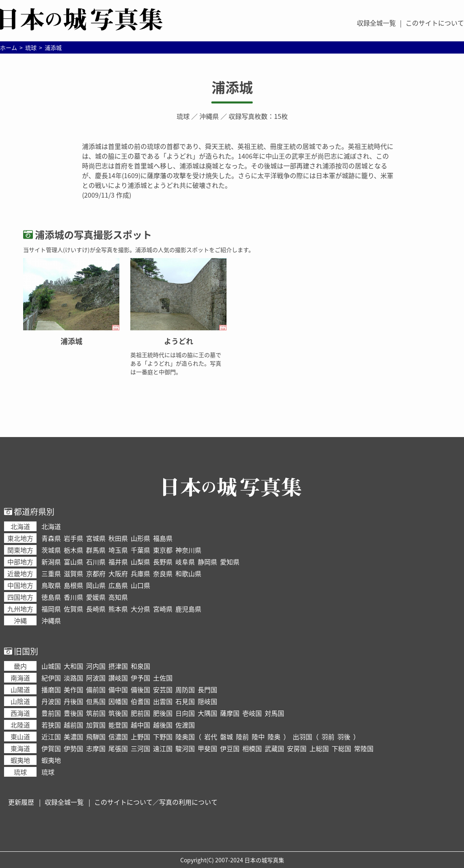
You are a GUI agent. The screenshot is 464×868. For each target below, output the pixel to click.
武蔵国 (274, 748)
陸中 (258, 737)
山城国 (51, 666)
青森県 (51, 538)
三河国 (140, 748)
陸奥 (274, 737)
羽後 (344, 737)
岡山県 (96, 585)
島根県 (73, 585)
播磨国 (51, 689)
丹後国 (73, 701)
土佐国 (163, 678)
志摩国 (96, 748)
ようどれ (179, 341)
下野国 (163, 737)
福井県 (118, 562)
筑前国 (96, 713)
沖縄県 (209, 116)
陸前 (242, 737)
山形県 (140, 538)
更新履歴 (21, 802)
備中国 (118, 689)
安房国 (297, 748)
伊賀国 (51, 748)
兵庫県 (140, 573)
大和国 (73, 666)
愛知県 (230, 562)
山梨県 (140, 562)
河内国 (96, 666)
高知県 (118, 597)
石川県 (96, 562)
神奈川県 (188, 550)
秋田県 (118, 538)
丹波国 (51, 701)
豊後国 (73, 713)
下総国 (341, 748)
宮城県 (96, 538)
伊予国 (140, 678)
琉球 (183, 116)
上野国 (140, 737)
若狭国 (51, 725)
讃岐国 (118, 678)
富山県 (73, 562)
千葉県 (140, 550)
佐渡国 (185, 725)
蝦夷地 (51, 760)
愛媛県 (96, 597)
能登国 (118, 725)
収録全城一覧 (376, 23)
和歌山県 (188, 573)
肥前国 (140, 713)
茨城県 (51, 550)
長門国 (207, 689)
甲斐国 (207, 748)
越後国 (163, 725)
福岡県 (51, 609)
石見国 (185, 701)
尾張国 (118, 748)
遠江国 (163, 748)
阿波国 (96, 678)
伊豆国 (230, 748)
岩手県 (73, 538)
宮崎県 (163, 609)
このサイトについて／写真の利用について (156, 802)
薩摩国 (230, 713)
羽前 (328, 737)
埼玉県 (118, 550)
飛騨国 (96, 737)
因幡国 (118, 701)
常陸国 (364, 748)
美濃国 (73, 737)
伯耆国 (140, 701)
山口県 (140, 585)
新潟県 (51, 562)
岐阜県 (185, 562)
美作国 (73, 689)
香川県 (73, 597)
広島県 (118, 585)
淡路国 (73, 678)
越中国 (140, 725)
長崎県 (96, 609)
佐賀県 (73, 609)
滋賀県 (73, 573)
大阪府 (118, 573)
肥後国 (163, 713)
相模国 (252, 748)
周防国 (185, 689)
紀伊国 (51, 678)
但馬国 (96, 701)
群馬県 (96, 550)
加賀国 (96, 725)
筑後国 (118, 713)
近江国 (51, 737)
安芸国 (163, 689)
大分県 (140, 609)
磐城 (227, 737)
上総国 (319, 748)
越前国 (73, 725)
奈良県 (163, 573)
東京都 (163, 550)
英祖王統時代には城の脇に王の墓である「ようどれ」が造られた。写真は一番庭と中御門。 (176, 363)
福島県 (163, 538)
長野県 (163, 562)
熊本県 (118, 609)
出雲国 (163, 701)
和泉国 (140, 666)
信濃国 (118, 737)
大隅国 (207, 713)
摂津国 (118, 666)
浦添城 (232, 87)
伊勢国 (73, 748)
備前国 (96, 689)
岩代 (211, 737)
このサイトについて (435, 23)
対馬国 (274, 713)
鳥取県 (51, 585)
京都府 (96, 573)
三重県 (51, 573)
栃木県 (73, 550)
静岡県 (207, 562)
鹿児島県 (188, 609)
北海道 (51, 526)
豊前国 (51, 713)
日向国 (185, 713)
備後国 (140, 689)
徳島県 (51, 597)
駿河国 (185, 748)
